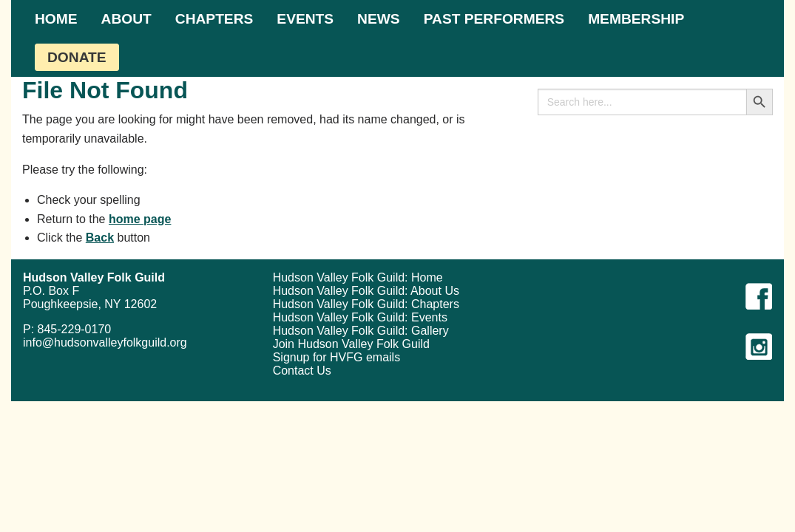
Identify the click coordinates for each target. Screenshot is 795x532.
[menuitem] (56, 19)
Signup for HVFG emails (337, 357)
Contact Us (302, 371)
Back (100, 238)
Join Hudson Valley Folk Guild (351, 344)
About (126, 19)
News (379, 19)
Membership (636, 19)
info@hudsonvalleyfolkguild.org (105, 342)
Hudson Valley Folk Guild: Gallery (361, 331)
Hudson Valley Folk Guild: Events (360, 317)
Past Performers (494, 19)
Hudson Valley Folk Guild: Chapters (366, 304)
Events (305, 19)
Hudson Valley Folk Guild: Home (358, 277)
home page (140, 219)
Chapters (214, 19)
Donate (77, 57)
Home (56, 19)
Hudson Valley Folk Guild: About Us (366, 291)
